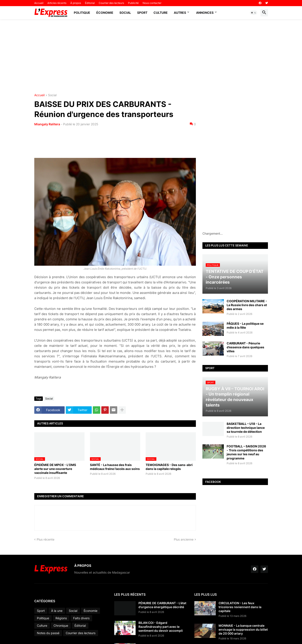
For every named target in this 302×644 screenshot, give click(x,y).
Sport (142, 13)
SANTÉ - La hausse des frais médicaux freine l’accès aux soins (115, 467)
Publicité (133, 3)
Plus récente (46, 539)
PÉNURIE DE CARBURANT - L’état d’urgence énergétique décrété (162, 605)
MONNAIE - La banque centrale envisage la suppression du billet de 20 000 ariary (243, 629)
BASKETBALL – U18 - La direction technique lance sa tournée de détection (246, 428)
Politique (82, 13)
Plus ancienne (184, 539)
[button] (254, 13)
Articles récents (57, 3)
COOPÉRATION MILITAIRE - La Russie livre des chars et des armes (247, 305)
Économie (105, 13)
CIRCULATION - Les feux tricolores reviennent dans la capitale (240, 607)
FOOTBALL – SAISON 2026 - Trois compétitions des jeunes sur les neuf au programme (246, 452)
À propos (76, 3)
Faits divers (81, 618)
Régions (61, 618)
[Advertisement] (151, 56)
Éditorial (90, 3)
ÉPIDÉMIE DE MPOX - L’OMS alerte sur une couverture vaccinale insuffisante (55, 469)
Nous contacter (152, 3)
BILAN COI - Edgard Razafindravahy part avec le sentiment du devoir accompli (161, 627)
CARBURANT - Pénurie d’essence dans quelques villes (245, 347)
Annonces (205, 13)
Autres (180, 13)
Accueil (39, 3)
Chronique (61, 626)
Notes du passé (48, 633)
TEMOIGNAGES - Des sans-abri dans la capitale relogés (169, 467)
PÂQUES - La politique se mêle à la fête (245, 325)
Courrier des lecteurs (111, 3)
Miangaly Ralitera (47, 124)
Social (125, 13)
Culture (161, 13)
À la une (57, 611)
